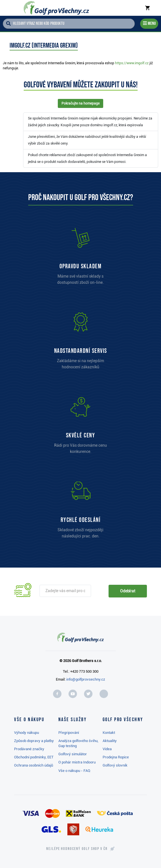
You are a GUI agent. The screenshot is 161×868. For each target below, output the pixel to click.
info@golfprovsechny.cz (86, 679)
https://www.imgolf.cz (132, 63)
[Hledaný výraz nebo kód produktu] (69, 24)
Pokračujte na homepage (80, 103)
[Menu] (149, 24)
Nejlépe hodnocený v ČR (77, 849)
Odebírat (128, 591)
